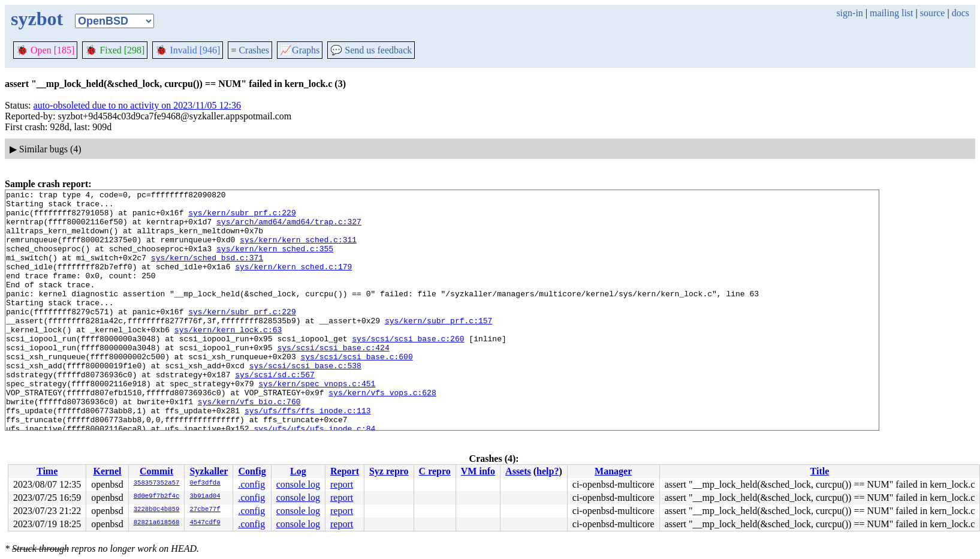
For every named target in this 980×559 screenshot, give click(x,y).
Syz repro (389, 471)
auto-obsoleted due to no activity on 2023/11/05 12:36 (137, 105)
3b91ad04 (205, 497)
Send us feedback (371, 50)
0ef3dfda (205, 483)
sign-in (849, 13)
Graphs (300, 50)
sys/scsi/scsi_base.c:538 (305, 401)
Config (252, 471)
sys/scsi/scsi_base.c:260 (408, 369)
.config (251, 484)
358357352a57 (157, 483)
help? (548, 471)
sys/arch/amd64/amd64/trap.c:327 (289, 229)
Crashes (250, 50)
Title (820, 471)
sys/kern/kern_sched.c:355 (275, 261)
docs (961, 13)
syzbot (37, 19)
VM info (478, 471)
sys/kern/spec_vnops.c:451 (317, 423)
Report (345, 471)
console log (298, 484)
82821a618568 (157, 523)
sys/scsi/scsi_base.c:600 (356, 390)
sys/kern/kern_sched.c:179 (293, 282)
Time (47, 471)
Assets (518, 471)
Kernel (107, 471)
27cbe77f (205, 510)
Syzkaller (209, 471)
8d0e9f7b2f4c (157, 497)
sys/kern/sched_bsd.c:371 (207, 272)
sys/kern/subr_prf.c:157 (438, 347)
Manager (613, 471)
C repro (435, 471)
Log (298, 471)
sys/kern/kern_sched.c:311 (298, 250)
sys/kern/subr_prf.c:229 (242, 218)
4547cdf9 (205, 523)
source (933, 13)
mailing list (891, 13)
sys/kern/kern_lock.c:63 (228, 358)
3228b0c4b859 (157, 510)
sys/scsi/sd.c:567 (275, 412)
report (342, 484)
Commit (156, 471)
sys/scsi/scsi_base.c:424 (333, 380)
